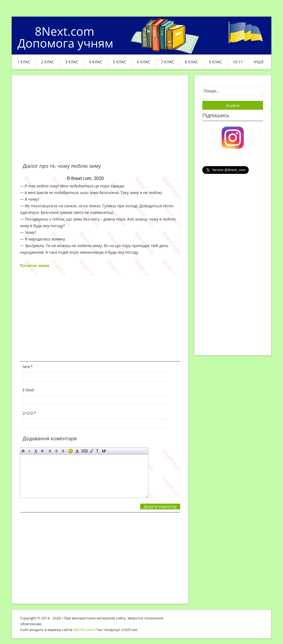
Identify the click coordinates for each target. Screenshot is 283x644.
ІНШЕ (259, 62)
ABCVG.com (83, 630)
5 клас (120, 62)
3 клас (72, 62)
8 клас (192, 62)
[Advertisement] (100, 122)
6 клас (144, 62)
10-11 (238, 62)
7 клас (167, 62)
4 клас (96, 62)
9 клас (216, 62)
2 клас (48, 62)
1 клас (24, 62)
